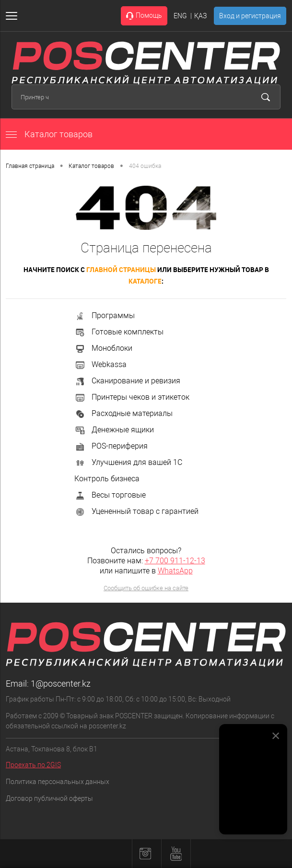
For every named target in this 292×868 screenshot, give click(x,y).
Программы (105, 315)
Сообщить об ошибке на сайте (146, 588)
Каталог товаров (49, 134)
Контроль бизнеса (107, 479)
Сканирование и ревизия (127, 381)
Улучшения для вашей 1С (128, 462)
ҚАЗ (200, 16)
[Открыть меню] (13, 16)
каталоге (145, 281)
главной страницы (121, 269)
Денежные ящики (114, 430)
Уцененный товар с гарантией (136, 511)
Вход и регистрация (250, 16)
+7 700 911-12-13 (175, 561)
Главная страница (30, 166)
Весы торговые (110, 495)
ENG (180, 16)
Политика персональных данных (58, 782)
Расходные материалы (123, 413)
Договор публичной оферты (49, 798)
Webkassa (100, 364)
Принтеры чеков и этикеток (132, 397)
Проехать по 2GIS (33, 765)
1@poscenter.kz (61, 684)
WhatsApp (175, 571)
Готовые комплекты (119, 332)
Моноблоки (103, 348)
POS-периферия (111, 446)
